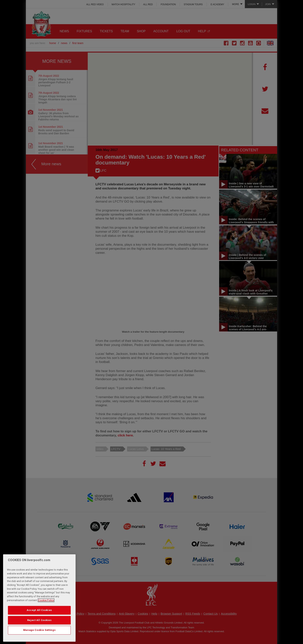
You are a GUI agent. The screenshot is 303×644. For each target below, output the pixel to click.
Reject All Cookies (39, 620)
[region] (39, 598)
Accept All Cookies (39, 610)
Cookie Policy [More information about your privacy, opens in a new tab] (46, 600)
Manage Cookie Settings (39, 630)
